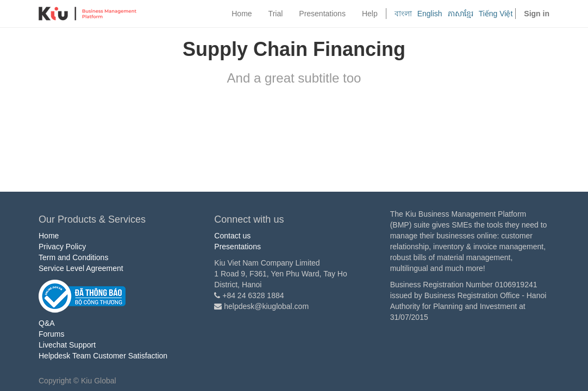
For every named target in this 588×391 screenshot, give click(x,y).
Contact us (232, 236)
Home (49, 236)
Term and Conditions (73, 257)
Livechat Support (67, 345)
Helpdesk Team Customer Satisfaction (103, 356)
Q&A (47, 323)
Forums (51, 334)
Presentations (237, 247)
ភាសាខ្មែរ (461, 14)
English (430, 14)
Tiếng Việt (496, 14)
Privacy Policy (62, 247)
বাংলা (403, 14)
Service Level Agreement (81, 268)
